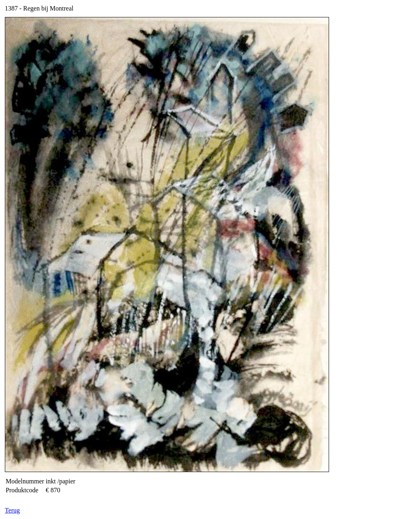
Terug (12, 510)
